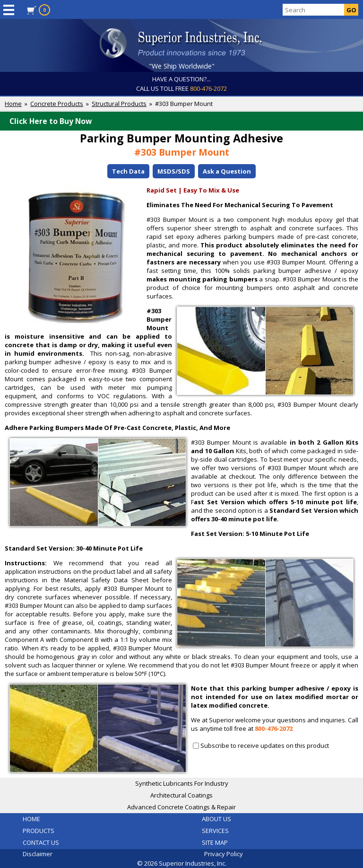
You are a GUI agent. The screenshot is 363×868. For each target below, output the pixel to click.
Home (13, 104)
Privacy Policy (224, 854)
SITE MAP (215, 842)
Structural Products (119, 104)
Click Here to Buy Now (184, 121)
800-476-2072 (208, 88)
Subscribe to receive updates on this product (265, 745)
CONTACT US (41, 842)
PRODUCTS (39, 831)
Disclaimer (38, 854)
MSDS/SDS (174, 171)
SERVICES (215, 831)
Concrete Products (57, 104)
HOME (31, 819)
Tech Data (128, 171)
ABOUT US (216, 819)
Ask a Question (227, 171)
